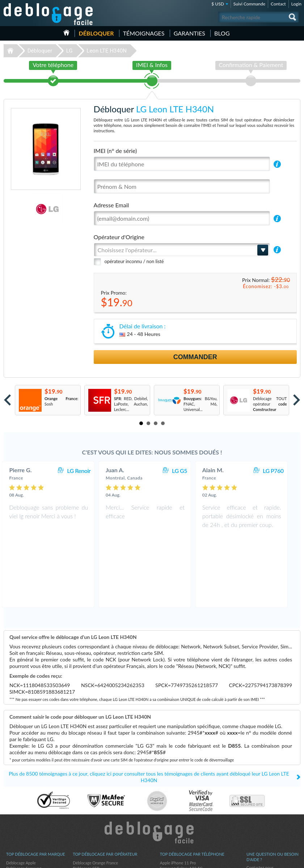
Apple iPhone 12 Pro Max (182, 804)
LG (69, 51)
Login (296, 4)
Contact (278, 4)
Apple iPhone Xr (174, 810)
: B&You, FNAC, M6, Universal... (200, 404)
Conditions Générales (265, 804)
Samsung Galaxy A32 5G (181, 799)
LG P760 (280, 471)
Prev (7, 400)
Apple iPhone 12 (174, 826)
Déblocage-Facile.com (152, 763)
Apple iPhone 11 (174, 821)
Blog (222, 33)
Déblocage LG (18, 832)
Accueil (66, 33)
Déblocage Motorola (24, 804)
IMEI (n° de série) (115, 151)
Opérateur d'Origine (119, 237)
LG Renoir (86, 471)
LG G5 (187, 471)
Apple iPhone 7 (173, 832)
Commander (195, 357)
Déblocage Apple (21, 794)
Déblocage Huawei (23, 826)
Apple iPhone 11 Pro (178, 794)
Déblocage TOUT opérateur (270, 404)
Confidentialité (259, 809)
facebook (266, 859)
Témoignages (144, 33)
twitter (280, 859)
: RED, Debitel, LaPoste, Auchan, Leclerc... (131, 404)
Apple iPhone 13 (174, 815)
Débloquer (96, 33)
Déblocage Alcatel (22, 821)
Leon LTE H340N (107, 51)
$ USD (218, 4)
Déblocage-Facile (48, 14)
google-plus (295, 859)
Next (297, 400)
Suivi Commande (249, 4)
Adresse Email (111, 205)
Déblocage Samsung (24, 799)
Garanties (189, 33)
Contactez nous (260, 798)
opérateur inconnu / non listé (134, 261)
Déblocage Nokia (21, 810)
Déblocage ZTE (20, 815)
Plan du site (257, 815)
